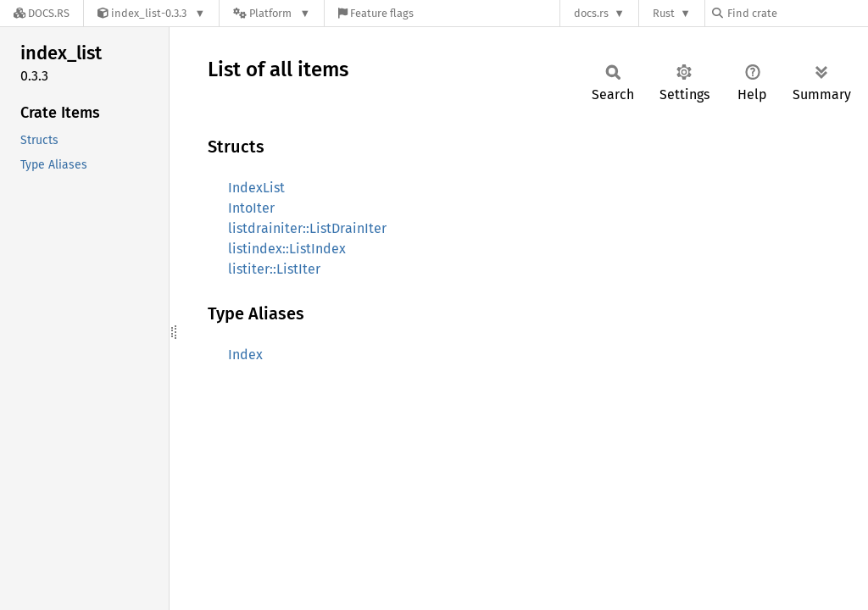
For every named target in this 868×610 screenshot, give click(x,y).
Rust (664, 13)
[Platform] (272, 13)
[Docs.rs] (42, 13)
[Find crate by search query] (797, 13)
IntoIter (251, 208)
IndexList (256, 188)
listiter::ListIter (274, 269)
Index (245, 355)
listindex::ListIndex (287, 249)
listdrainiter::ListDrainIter (307, 228)
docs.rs (591, 13)
